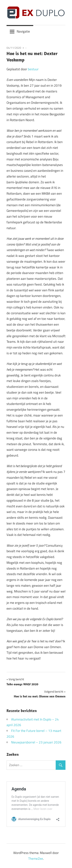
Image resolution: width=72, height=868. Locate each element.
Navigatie (23, 31)
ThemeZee (36, 859)
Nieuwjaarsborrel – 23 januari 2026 (36, 742)
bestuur (33, 69)
